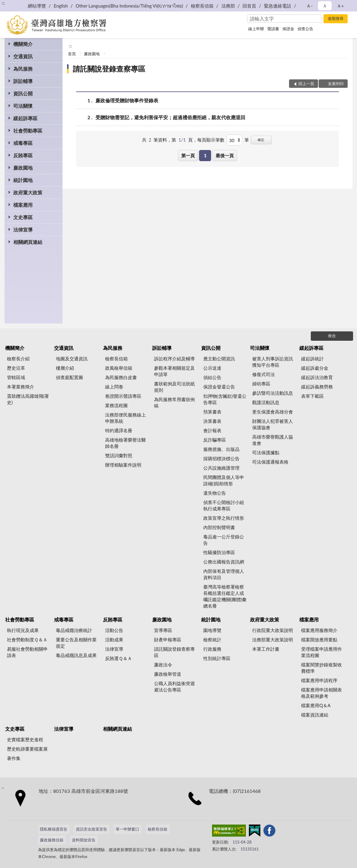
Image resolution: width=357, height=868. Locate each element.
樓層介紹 (65, 368)
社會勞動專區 (28, 131)
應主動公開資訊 (219, 359)
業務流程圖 (116, 405)
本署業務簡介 (21, 387)
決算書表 (212, 421)
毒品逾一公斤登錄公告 (224, 540)
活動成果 (114, 640)
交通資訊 (23, 56)
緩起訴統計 (312, 359)
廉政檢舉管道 (168, 674)
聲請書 (273, 29)
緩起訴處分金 (315, 368)
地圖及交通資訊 (72, 359)
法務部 (228, 6)
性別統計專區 (217, 658)
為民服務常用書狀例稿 (174, 402)
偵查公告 (305, 29)
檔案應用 (23, 205)
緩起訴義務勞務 (317, 387)
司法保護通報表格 (270, 462)
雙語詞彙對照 (119, 455)
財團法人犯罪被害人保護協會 (273, 424)
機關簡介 (23, 44)
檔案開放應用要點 (319, 640)
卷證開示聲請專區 (123, 396)
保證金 (288, 29)
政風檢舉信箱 (119, 368)
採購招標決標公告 (221, 458)
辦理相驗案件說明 (123, 465)
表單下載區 (312, 396)
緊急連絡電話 (278, 6)
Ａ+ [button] (340, 6)
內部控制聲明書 (219, 527)
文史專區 (23, 217)
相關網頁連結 (28, 242)
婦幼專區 (261, 384)
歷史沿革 (16, 368)
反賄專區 (23, 155)
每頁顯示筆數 (211, 140)
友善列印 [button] (336, 84)
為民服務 (23, 69)
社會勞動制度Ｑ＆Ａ (27, 640)
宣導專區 (163, 630)
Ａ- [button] (309, 6)
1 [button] (205, 155)
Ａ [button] (325, 6)
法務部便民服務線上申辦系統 (125, 418)
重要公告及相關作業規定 (76, 643)
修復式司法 (264, 374)
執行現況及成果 (23, 630)
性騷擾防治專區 (219, 552)
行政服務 (212, 649)
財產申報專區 (168, 640)
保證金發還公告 (219, 387)
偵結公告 (212, 377)
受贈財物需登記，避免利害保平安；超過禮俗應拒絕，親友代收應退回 (170, 117)
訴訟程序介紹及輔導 (174, 359)
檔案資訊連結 (315, 715)
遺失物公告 (215, 493)
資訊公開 (23, 93)
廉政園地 (23, 168)
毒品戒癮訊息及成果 (76, 655)
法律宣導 (23, 230)
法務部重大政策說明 (273, 640)
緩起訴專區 (25, 118)
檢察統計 (212, 640)
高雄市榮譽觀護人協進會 (273, 440)
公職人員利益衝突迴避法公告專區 (174, 686)
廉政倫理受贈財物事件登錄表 (127, 100)
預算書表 (212, 412)
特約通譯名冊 (119, 430)
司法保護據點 (266, 452)
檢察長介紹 (18, 359)
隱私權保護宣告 (54, 829)
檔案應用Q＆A (316, 705)
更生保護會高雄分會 (273, 412)
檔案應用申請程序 (319, 680)
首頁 (72, 54)
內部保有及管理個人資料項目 (224, 574)
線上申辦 (256, 29)
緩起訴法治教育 (317, 377)
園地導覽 (212, 630)
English (61, 6)
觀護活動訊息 (266, 402)
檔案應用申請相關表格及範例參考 (322, 693)
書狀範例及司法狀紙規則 (174, 387)
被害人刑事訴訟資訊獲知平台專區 (273, 362)
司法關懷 (23, 106)
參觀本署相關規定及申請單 (174, 371)
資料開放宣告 (84, 840)
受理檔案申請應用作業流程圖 (322, 652)
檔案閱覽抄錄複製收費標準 (322, 668)
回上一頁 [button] (306, 84)
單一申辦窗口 (127, 829)
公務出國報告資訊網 (224, 562)
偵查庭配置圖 (69, 377)
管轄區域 (16, 377)
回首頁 (249, 6)
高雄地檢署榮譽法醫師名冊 (125, 443)
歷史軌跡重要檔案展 (27, 749)
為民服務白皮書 (121, 377)
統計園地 (23, 180)
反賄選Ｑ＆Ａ (119, 658)
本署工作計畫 (266, 649)
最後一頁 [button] (225, 155)
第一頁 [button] (188, 155)
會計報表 (212, 430)
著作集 (14, 758)
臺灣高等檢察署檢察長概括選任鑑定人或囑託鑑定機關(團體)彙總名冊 (225, 596)
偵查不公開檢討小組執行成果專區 (224, 505)
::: (3, 3)
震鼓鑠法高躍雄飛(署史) (28, 399)
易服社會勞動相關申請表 (27, 652)
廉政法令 (163, 665)
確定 (261, 140)
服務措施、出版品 (221, 449)
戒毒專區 (23, 143)
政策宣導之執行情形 (224, 518)
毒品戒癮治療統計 (74, 630)
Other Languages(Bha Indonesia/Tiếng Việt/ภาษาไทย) (129, 6)
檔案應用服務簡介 (319, 630)
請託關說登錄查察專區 (109, 69)
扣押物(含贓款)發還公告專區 (225, 399)
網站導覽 (37, 6)
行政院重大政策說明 (273, 630)
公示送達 (212, 368)
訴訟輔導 (23, 81)
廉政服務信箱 (52, 840)
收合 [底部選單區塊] (332, 336)
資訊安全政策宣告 (92, 829)
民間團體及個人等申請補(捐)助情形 (224, 480)
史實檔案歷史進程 (25, 739)
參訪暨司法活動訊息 (273, 393)
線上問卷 (114, 387)
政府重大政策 (28, 192)
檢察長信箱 (202, 6)
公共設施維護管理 (221, 468)
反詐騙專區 (215, 440)
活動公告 (114, 630)
